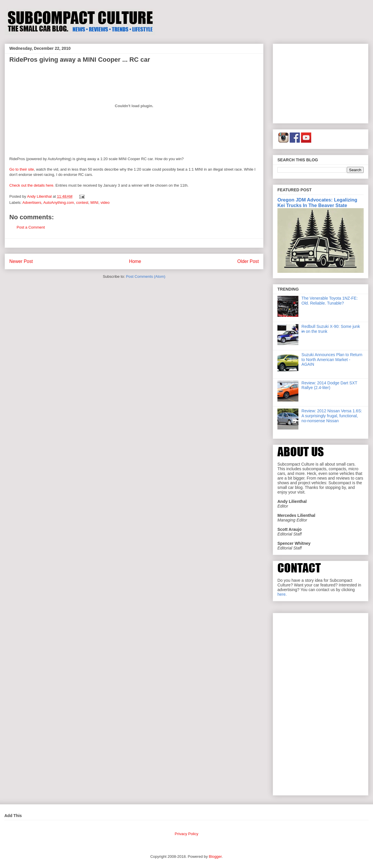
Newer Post (21, 261)
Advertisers (32, 203)
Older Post (248, 261)
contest (82, 203)
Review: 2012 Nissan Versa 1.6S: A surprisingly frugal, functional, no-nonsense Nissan (332, 416)
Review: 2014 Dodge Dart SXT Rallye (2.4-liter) (329, 385)
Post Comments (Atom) (146, 276)
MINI (94, 203)
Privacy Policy (187, 834)
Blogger (215, 856)
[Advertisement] (321, 82)
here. (282, 594)
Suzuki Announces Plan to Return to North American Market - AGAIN (332, 360)
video (105, 203)
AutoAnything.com (59, 203)
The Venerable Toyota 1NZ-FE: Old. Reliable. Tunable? (330, 301)
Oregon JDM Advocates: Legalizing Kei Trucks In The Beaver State (317, 203)
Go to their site (22, 169)
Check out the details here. (32, 185)
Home (135, 261)
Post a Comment (31, 227)
